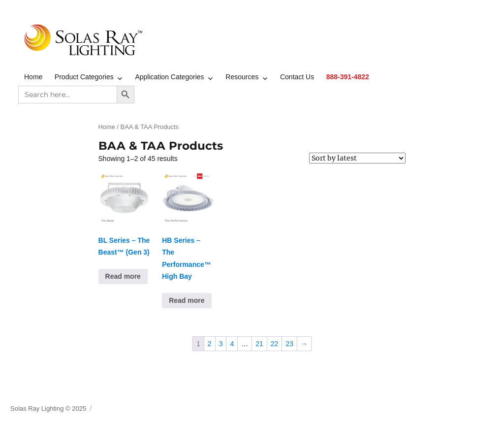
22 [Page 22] (275, 344)
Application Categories (169, 77)
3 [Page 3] (221, 344)
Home (33, 77)
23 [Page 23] (289, 344)
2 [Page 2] (210, 344)
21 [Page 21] (259, 344)
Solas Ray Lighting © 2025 (48, 408)
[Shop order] (357, 158)
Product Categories (84, 77)
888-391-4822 (348, 77)
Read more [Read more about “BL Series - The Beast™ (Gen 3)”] (123, 276)
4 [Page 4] (232, 344)
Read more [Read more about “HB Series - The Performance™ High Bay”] (187, 300)
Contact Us (297, 77)
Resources (242, 77)
